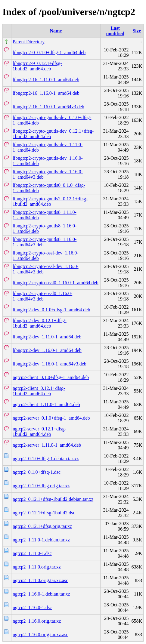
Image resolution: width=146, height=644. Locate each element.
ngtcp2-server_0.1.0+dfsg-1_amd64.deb (51, 418)
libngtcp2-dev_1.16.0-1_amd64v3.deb (50, 364)
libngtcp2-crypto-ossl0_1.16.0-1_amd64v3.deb (42, 296)
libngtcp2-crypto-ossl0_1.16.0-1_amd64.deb (56, 283)
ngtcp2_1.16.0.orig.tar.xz (37, 621)
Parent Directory (29, 42)
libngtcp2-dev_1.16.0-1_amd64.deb (47, 350)
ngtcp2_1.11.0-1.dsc (32, 553)
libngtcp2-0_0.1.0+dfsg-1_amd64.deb (49, 52)
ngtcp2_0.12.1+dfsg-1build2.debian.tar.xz (53, 499)
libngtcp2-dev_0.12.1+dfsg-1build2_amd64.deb (40, 323)
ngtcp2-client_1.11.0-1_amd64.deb (46, 404)
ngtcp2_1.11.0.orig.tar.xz (37, 567)
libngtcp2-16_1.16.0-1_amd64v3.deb (48, 107)
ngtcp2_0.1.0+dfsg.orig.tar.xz (41, 486)
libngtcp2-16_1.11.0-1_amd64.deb (46, 80)
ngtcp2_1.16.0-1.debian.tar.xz (41, 594)
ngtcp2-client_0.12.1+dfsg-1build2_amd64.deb (39, 391)
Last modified (115, 31)
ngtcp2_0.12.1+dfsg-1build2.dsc (44, 513)
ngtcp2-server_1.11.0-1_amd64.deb (47, 445)
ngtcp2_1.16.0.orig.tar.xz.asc (40, 635)
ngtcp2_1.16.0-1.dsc (32, 607)
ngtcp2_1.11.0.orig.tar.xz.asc (40, 580)
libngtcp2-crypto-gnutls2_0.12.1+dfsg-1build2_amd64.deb (50, 201)
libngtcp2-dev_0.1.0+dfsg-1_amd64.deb (51, 310)
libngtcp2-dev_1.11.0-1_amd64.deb (47, 337)
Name (56, 31)
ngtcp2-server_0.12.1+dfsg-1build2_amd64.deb (39, 431)
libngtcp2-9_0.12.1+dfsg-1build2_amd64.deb (37, 66)
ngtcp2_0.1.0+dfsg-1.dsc (37, 472)
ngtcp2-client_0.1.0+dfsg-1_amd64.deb (51, 377)
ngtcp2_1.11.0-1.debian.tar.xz (41, 540)
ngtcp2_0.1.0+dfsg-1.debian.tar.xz (46, 459)
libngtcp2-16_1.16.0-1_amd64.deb (46, 93)
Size (137, 31)
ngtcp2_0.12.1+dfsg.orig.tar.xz (42, 526)
